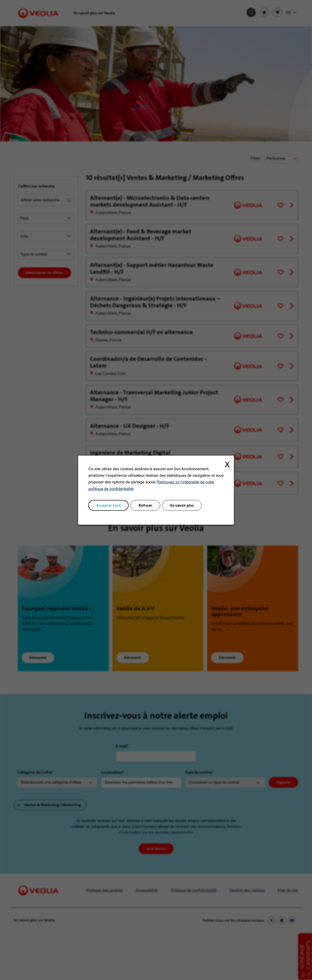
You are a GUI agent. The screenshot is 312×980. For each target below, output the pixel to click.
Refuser (146, 505)
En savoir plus (182, 505)
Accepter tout (109, 505)
